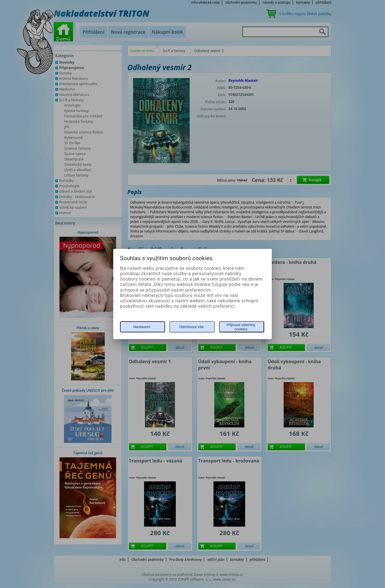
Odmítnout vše (192, 327)
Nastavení (142, 327)
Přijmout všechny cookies (241, 327)
